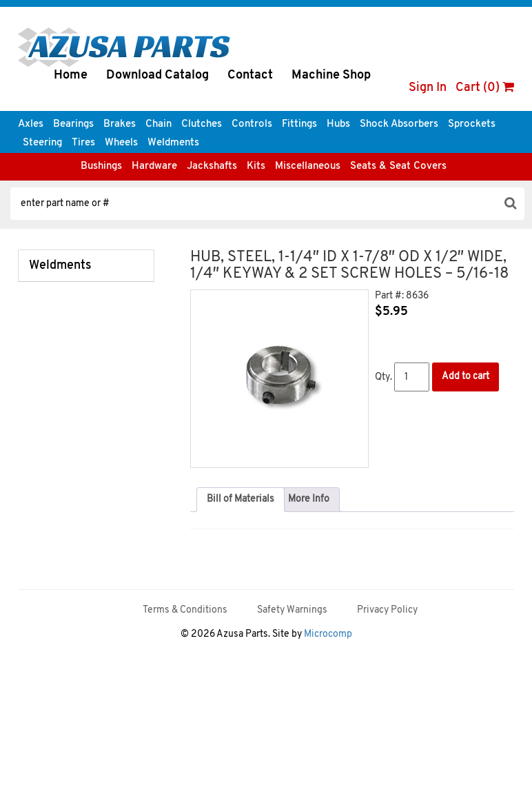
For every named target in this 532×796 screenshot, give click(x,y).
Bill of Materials (241, 499)
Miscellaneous (308, 166)
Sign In (428, 88)
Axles (31, 124)
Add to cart (465, 377)
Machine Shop (331, 75)
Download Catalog (157, 75)
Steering (42, 143)
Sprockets (472, 124)
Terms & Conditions (185, 610)
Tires (83, 143)
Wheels (121, 143)
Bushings (101, 166)
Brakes (120, 124)
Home (71, 75)
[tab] (241, 500)
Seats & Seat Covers (398, 166)
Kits (256, 166)
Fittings (299, 124)
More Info (309, 499)
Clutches (202, 124)
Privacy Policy (387, 610)
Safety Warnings (292, 610)
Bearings (73, 124)
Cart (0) (485, 88)
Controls (252, 124)
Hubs (338, 124)
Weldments (173, 143)
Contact (250, 75)
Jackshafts (212, 166)
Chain (158, 124)
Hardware (154, 166)
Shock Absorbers (399, 124)
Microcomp (328, 634)
